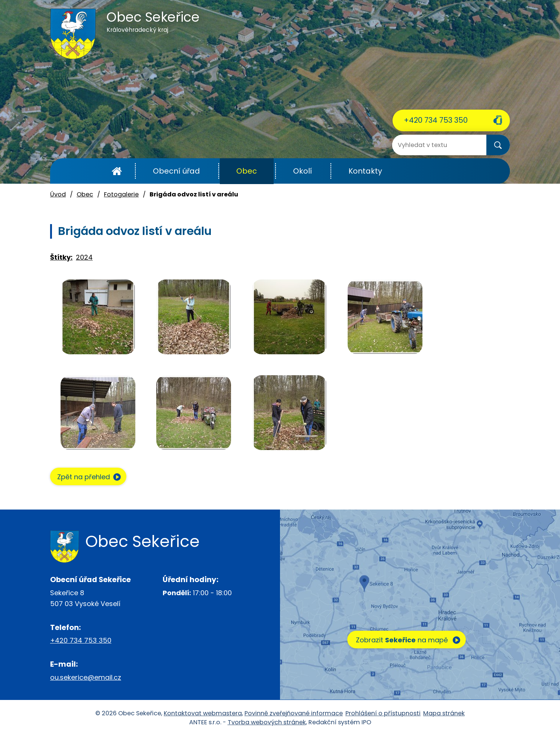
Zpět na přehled (87, 477)
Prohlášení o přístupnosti (383, 714)
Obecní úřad (176, 171)
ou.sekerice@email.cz (86, 678)
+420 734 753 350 (436, 120)
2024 (84, 257)
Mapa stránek (444, 714)
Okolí (303, 171)
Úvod (117, 171)
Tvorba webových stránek (267, 723)
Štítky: (61, 257)
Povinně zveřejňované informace (294, 714)
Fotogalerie (121, 194)
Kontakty (365, 171)
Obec (247, 171)
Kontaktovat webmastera (203, 714)
